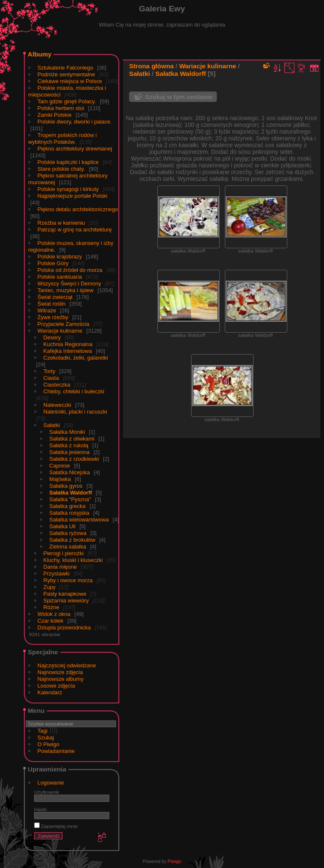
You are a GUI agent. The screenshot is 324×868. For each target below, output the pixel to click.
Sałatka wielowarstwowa (79, 520)
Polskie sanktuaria (60, 277)
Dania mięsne (60, 567)
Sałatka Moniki (67, 432)
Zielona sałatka (68, 547)
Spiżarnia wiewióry (66, 601)
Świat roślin (51, 304)
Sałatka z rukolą (69, 445)
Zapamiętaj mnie (56, 826)
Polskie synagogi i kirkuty (68, 189)
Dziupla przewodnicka (64, 627)
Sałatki (52, 425)
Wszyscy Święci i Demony (69, 284)
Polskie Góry (53, 263)
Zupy (50, 587)
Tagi (43, 731)
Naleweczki (57, 405)
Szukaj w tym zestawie (179, 97)
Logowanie (51, 783)
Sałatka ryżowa (68, 533)
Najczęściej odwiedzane (67, 665)
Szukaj (46, 738)
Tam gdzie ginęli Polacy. (67, 101)
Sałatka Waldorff (72, 493)
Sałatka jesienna (69, 452)
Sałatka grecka (67, 506)
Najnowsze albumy (61, 679)
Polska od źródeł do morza (70, 270)
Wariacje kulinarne (60, 331)
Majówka (60, 479)
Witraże (47, 310)
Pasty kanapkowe (65, 594)
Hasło (40, 809)
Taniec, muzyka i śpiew (66, 290)
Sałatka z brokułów (72, 540)
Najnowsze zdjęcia (60, 672)
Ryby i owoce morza (68, 580)
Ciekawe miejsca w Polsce (71, 81)
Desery (52, 337)
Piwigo (174, 861)
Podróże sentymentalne (66, 74)
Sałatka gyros (66, 486)
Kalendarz (50, 692)
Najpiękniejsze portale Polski (72, 196)
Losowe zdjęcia (56, 686)
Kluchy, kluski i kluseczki (73, 560)
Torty (49, 371)
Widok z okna (54, 614)
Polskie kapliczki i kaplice (68, 162)
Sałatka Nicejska (70, 472)
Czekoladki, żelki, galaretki (76, 358)
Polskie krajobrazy (60, 257)
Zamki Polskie (55, 115)
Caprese (60, 466)
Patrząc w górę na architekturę (75, 230)
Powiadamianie (56, 751)
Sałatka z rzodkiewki (74, 459)
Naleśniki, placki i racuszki (75, 412)
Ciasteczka (57, 385)
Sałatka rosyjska (69, 513)
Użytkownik (47, 792)
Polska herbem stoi (61, 108)
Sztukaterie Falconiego (65, 68)
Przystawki (57, 574)
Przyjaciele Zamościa (63, 324)
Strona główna (151, 66)
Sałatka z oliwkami (72, 439)
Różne (51, 607)
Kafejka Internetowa (68, 351)
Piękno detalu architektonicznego (78, 209)
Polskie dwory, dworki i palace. (75, 122)
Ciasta (51, 378)
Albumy (40, 54)
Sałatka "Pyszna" (70, 499)
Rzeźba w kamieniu (61, 223)
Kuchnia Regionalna (68, 344)
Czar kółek (50, 621)
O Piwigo (49, 744)
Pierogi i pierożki (63, 553)
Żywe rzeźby (53, 317)
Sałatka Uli (62, 526)
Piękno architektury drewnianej (75, 149)
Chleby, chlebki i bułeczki (74, 391)
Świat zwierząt (55, 297)
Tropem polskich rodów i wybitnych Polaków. (62, 138)
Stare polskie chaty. (61, 169)
